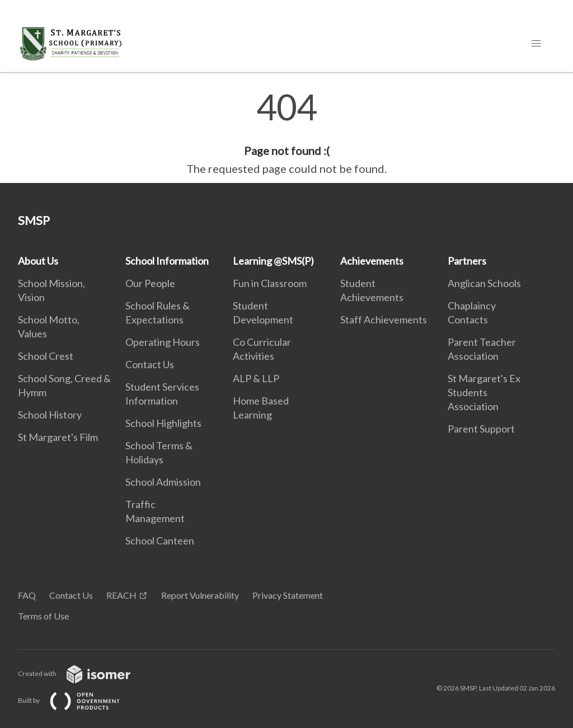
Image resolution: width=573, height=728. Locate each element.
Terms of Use (43, 616)
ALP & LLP (256, 378)
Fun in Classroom (270, 283)
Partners (467, 261)
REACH (121, 595)
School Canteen (160, 541)
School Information (167, 261)
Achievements (372, 261)
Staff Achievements (384, 320)
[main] (286, 133)
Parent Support (481, 429)
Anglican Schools (484, 283)
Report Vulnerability (200, 595)
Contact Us (150, 364)
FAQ (27, 595)
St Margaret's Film (58, 437)
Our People (150, 283)
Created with (83, 673)
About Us (38, 261)
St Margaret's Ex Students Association (484, 392)
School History (50, 415)
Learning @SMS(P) (273, 261)
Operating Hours (163, 342)
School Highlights (163, 423)
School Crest (46, 356)
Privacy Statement (288, 595)
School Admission (163, 482)
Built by (78, 700)
